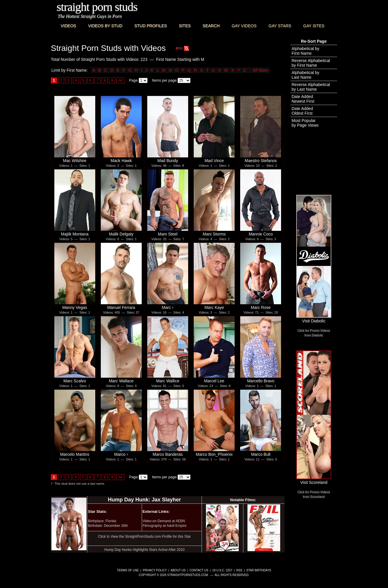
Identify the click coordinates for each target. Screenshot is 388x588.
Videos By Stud (105, 26)
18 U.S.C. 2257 (222, 570)
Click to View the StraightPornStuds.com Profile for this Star (144, 537)
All (120, 80)
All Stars (260, 70)
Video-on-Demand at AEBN (164, 521)
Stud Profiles (151, 26)
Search (211, 26)
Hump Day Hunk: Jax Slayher (144, 500)
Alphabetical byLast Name (305, 75)
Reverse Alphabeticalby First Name (311, 63)
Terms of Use (128, 570)
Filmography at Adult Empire (165, 526)
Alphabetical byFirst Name (305, 51)
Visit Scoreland (314, 480)
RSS (239, 570)
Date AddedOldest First (302, 111)
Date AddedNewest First (303, 99)
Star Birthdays (259, 570)
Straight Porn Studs (97, 7)
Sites (185, 26)
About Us (178, 570)
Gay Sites (314, 26)
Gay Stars (280, 26)
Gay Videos (244, 26)
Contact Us (199, 570)
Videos (69, 26)
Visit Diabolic (314, 319)
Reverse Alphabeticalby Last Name (311, 87)
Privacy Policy (155, 570)
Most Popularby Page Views (305, 123)
